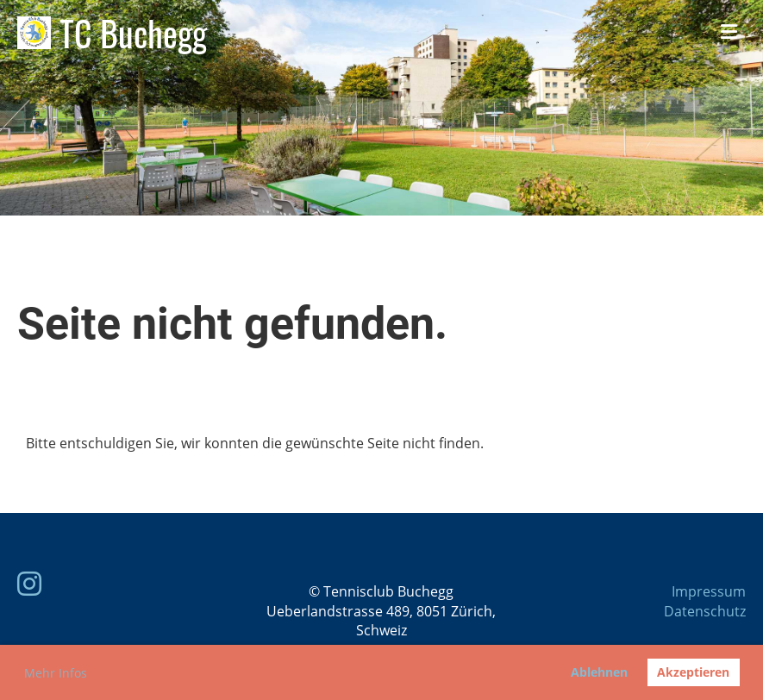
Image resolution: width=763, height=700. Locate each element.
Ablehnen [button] (599, 672)
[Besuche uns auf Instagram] (29, 583)
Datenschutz (705, 611)
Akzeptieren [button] (693, 672)
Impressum (709, 591)
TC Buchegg (133, 33)
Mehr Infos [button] (56, 673)
